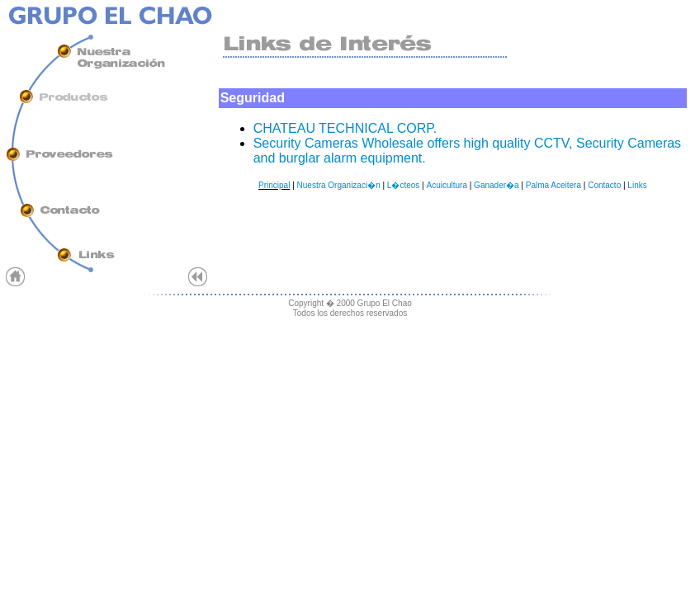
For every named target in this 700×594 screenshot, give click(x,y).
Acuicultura (446, 185)
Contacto (604, 185)
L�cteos (403, 185)
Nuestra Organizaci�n (339, 185)
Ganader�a (496, 185)
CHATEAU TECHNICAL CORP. (345, 128)
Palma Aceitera (553, 185)
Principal (274, 185)
